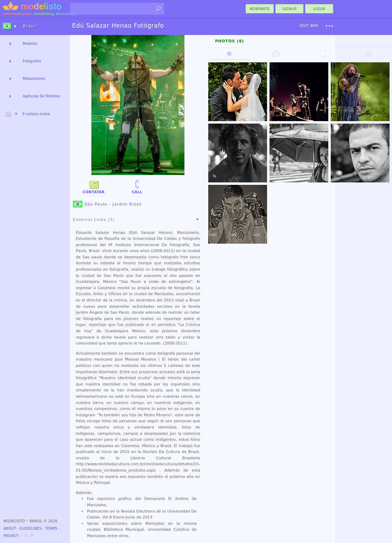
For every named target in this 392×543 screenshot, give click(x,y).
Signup (290, 9)
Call (137, 186)
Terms (51, 528)
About (10, 528)
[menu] (329, 26)
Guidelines (31, 528)
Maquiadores (34, 79)
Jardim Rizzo (127, 204)
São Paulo (90, 204)
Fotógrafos (32, 61)
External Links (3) (137, 220)
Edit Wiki (309, 26)
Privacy (11, 536)
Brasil (30, 26)
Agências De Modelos (41, 96)
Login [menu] (319, 9)
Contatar (94, 186)
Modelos (30, 44)
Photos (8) (229, 41)
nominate (260, 9)
